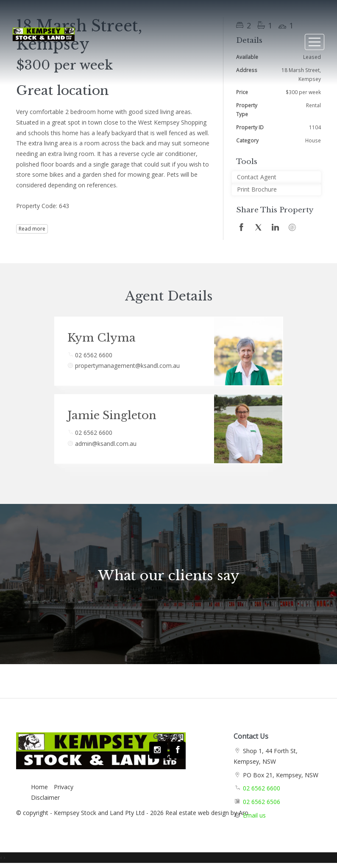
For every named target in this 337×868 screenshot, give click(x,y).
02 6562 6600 (94, 355)
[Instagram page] (158, 750)
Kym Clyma (102, 338)
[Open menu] (315, 42)
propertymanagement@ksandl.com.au (127, 366)
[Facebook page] (178, 750)
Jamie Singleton (112, 415)
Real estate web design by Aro (207, 813)
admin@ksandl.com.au (106, 444)
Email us (254, 815)
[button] (277, 190)
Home (39, 787)
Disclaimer (45, 797)
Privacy (64, 787)
